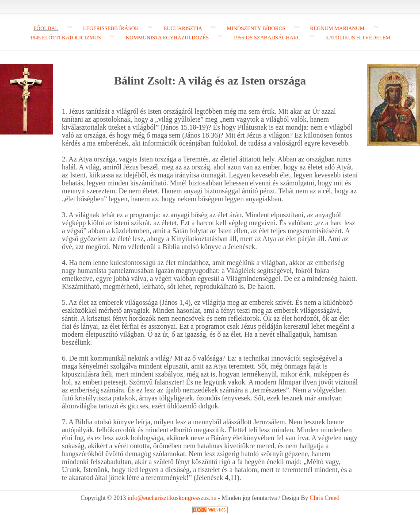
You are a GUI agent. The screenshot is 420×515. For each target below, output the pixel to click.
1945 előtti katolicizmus (65, 38)
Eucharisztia (183, 28)
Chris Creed (324, 498)
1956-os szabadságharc (267, 38)
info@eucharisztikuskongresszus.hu (172, 498)
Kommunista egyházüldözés (167, 38)
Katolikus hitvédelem (358, 38)
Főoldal (46, 28)
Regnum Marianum (337, 28)
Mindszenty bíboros (256, 28)
